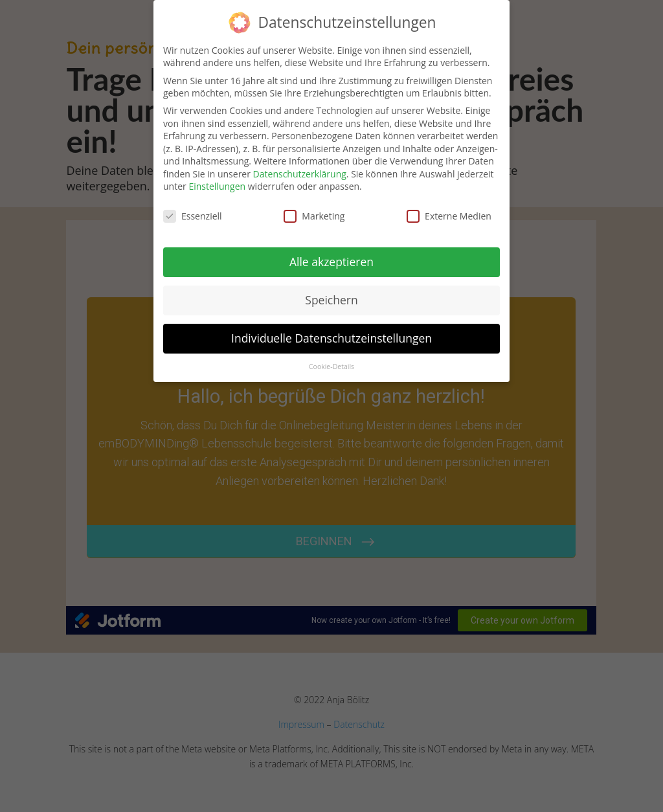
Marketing (314, 216)
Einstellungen (217, 186)
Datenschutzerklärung (300, 174)
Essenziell (193, 216)
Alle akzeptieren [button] (331, 262)
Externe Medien (449, 216)
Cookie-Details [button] (331, 367)
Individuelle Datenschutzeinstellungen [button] (331, 338)
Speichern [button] (331, 300)
